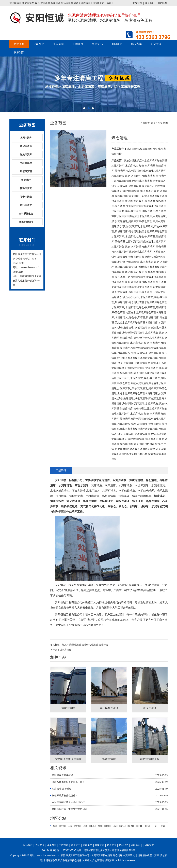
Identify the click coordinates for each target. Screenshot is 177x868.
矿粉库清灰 (26, 205)
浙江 (122, 826)
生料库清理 (26, 163)
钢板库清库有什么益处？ (65, 795)
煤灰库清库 (26, 154)
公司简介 (39, 44)
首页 (153, 123)
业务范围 (137, 3)
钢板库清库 (108, 860)
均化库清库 (26, 146)
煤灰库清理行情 (100, 645)
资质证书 (97, 44)
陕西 (131, 826)
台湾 (62, 826)
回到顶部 (149, 845)
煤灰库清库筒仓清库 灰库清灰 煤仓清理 (81, 860)
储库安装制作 (26, 222)
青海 (77, 826)
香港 (55, 826)
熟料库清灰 (26, 188)
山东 (115, 826)
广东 (155, 826)
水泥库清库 (26, 138)
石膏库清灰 (26, 197)
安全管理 (156, 44)
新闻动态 (117, 44)
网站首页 (19, 44)
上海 (85, 826)
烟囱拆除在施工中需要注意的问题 (70, 809)
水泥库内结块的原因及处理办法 (68, 802)
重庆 (147, 826)
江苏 (70, 826)
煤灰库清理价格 (83, 645)
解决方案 (136, 44)
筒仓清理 (26, 180)
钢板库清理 (26, 171)
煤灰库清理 (68, 645)
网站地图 (162, 3)
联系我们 (150, 3)
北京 (92, 826)
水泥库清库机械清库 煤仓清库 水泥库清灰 (113, 855)
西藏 (100, 826)
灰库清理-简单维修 (62, 789)
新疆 (107, 826)
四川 (139, 826)
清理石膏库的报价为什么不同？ (68, 782)
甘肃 (163, 826)
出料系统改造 (26, 213)
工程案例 (78, 44)
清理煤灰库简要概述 (62, 775)
